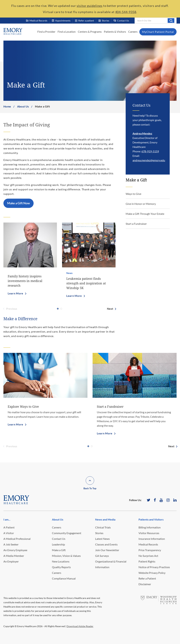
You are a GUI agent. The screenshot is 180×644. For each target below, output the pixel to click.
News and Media (105, 519)
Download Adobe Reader (80, 626)
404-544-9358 (126, 12)
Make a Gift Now (19, 203)
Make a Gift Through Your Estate (145, 214)
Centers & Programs (90, 32)
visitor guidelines (90, 6)
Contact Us (59, 539)
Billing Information (150, 527)
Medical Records (148, 544)
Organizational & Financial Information (111, 564)
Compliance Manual (64, 578)
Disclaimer (145, 584)
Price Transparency (150, 550)
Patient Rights (147, 561)
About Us (23, 106)
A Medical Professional (17, 539)
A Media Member (14, 556)
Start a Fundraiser (136, 224)
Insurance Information (152, 539)
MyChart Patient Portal (158, 32)
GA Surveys (102, 556)
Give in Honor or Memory (141, 204)
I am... (7, 519)
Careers (133, 32)
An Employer (11, 561)
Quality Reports (61, 567)
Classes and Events (106, 544)
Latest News (102, 539)
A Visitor (9, 533)
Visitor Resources (149, 533)
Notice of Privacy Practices (154, 567)
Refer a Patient (147, 578)
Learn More (16, 293)
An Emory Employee (15, 550)
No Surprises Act (148, 556)
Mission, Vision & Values (66, 556)
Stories (99, 533)
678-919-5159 (150, 151)
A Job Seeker (11, 544)
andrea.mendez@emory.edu (149, 160)
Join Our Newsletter (107, 550)
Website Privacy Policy (152, 573)
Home (7, 106)
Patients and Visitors (151, 519)
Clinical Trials (103, 527)
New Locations (61, 561)
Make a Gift (59, 550)
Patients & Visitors (115, 32)
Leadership (58, 544)
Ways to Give (133, 194)
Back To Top (90, 488)
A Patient (9, 527)
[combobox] (156, 21)
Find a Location (67, 32)
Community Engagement (67, 533)
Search (171, 20)
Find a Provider (46, 32)
